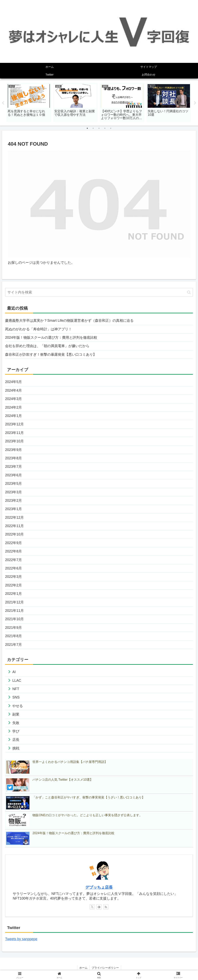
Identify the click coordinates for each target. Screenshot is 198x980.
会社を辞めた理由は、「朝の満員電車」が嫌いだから (47, 346)
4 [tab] (105, 128)
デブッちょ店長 (99, 887)
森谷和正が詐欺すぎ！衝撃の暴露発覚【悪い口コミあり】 (51, 355)
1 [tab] (87, 128)
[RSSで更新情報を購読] (106, 907)
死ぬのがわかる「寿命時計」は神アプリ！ (38, 329)
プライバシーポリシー (105, 968)
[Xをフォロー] (92, 907)
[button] (189, 292)
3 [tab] (99, 128)
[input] (99, 292)
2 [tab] (93, 128)
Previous (3, 103)
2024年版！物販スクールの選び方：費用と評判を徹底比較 (51, 338)
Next (195, 103)
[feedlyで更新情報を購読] (99, 907)
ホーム (83, 968)
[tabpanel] (29, 102)
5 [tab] (111, 128)
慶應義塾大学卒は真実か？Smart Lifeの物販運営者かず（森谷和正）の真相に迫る (69, 321)
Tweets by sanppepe (21, 939)
